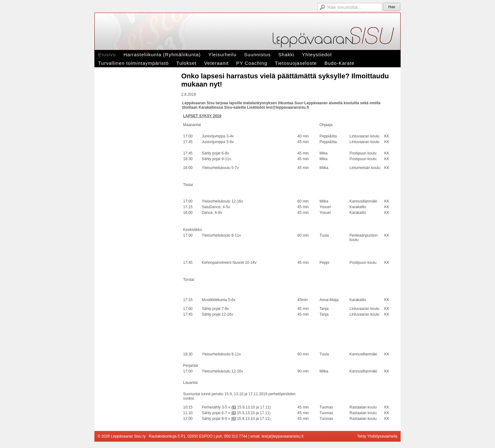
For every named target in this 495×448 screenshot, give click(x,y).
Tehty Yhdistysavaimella (377, 436)
